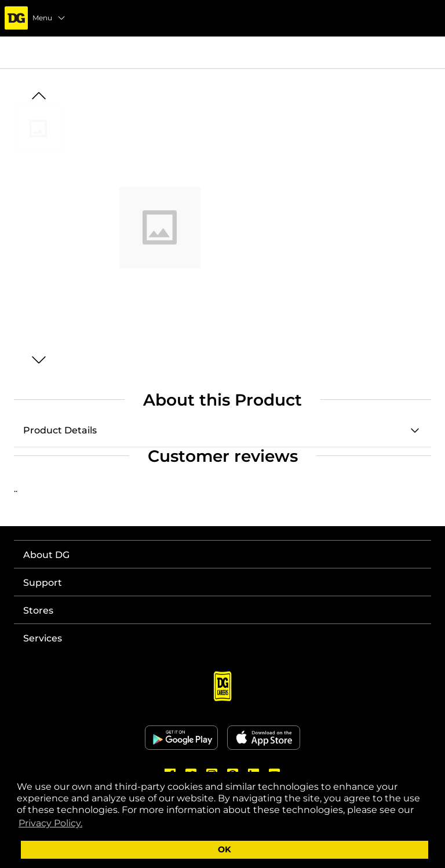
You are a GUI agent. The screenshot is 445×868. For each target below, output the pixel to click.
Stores (38, 610)
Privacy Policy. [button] (50, 823)
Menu (49, 18)
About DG (46, 555)
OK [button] (225, 849)
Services (43, 638)
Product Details (60, 430)
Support (43, 583)
